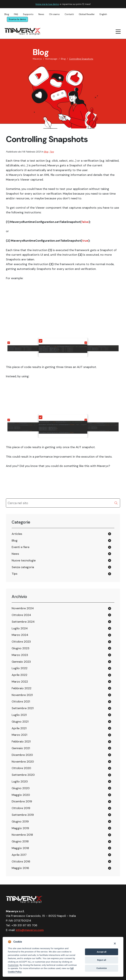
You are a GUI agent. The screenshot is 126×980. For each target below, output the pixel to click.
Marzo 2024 (20, 635)
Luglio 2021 (19, 715)
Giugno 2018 (20, 841)
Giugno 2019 (20, 821)
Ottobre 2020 (21, 768)
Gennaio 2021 (21, 748)
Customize (13, 965)
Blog (7, 14)
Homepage (51, 59)
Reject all (102, 960)
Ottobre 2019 (21, 808)
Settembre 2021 (23, 708)
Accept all (102, 952)
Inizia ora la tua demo (47, 4)
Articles (17, 534)
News (41, 14)
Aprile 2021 (19, 728)
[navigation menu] (118, 32)
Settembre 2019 (23, 815)
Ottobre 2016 (21, 861)
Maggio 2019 (20, 828)
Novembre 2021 (22, 695)
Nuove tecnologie (24, 560)
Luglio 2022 (20, 668)
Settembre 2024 (23, 622)
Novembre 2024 (23, 608)
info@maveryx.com (30, 930)
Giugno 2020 (21, 788)
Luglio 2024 (20, 628)
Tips (52, 152)
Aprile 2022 (19, 675)
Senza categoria (23, 567)
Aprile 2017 (19, 855)
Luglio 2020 (20, 781)
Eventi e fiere (21, 547)
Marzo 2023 (20, 655)
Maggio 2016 (20, 868)
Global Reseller (87, 14)
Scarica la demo (17, 19)
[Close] (115, 943)
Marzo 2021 (19, 735)
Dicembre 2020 (22, 755)
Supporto (28, 14)
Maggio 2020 (21, 795)
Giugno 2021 (20, 722)
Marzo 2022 (20, 682)
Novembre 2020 (23, 762)
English (103, 14)
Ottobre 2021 (21, 701)
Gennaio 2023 (21, 662)
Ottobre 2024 (21, 615)
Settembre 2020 (23, 775)
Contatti (69, 14)
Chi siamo (54, 14)
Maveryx (37, 59)
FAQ (16, 14)
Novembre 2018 (22, 835)
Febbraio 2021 (21, 741)
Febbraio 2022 (21, 688)
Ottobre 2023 (21, 642)
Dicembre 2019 (22, 801)
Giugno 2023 (21, 648)
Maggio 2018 (20, 848)
